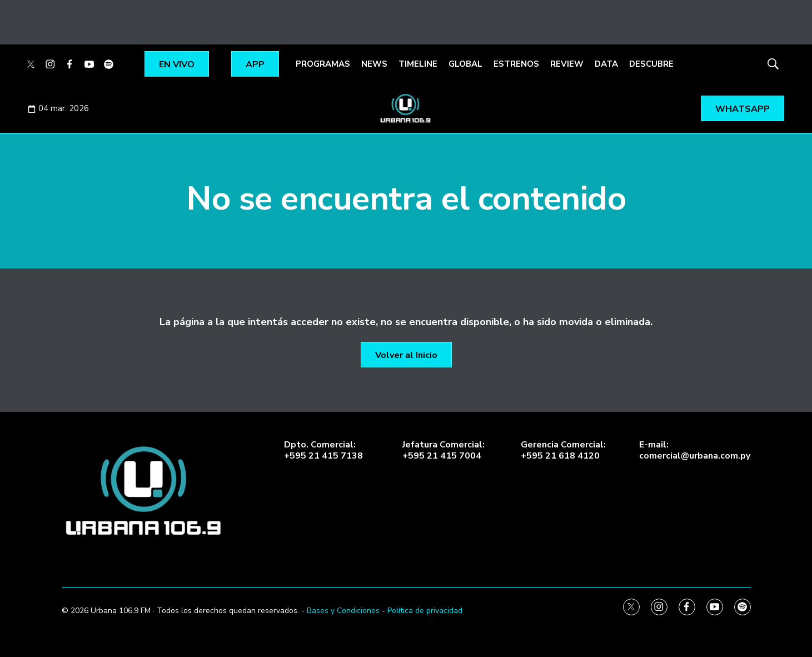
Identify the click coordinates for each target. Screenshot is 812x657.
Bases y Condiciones (343, 611)
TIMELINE (418, 64)
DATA (606, 64)
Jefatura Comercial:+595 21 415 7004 (444, 450)
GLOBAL (465, 64)
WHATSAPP (743, 109)
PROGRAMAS (323, 64)
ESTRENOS (516, 64)
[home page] (145, 491)
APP (255, 64)
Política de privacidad (425, 611)
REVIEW (567, 64)
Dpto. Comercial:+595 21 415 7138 (323, 450)
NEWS (374, 64)
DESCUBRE (651, 64)
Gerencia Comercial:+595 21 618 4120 (563, 450)
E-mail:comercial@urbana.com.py (695, 450)
